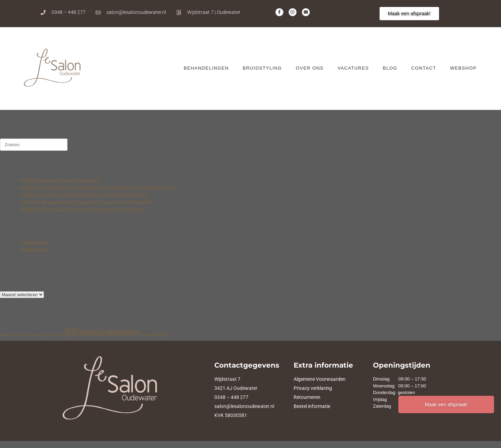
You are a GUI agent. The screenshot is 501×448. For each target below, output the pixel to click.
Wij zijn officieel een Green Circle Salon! (61, 180)
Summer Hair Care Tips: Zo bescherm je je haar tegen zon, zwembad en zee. (98, 187)
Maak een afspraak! (446, 404)
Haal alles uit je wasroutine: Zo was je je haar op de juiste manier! (86, 202)
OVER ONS (310, 68)
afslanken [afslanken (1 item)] (8, 335)
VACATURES (353, 68)
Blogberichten (34, 249)
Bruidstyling (262, 68)
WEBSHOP (463, 68)
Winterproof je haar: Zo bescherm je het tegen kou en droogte (82, 209)
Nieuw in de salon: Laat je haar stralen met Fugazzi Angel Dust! (84, 194)
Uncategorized (35, 242)
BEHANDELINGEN (206, 68)
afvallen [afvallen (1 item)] (23, 335)
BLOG (390, 68)
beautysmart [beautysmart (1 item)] (42, 335)
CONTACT (424, 68)
